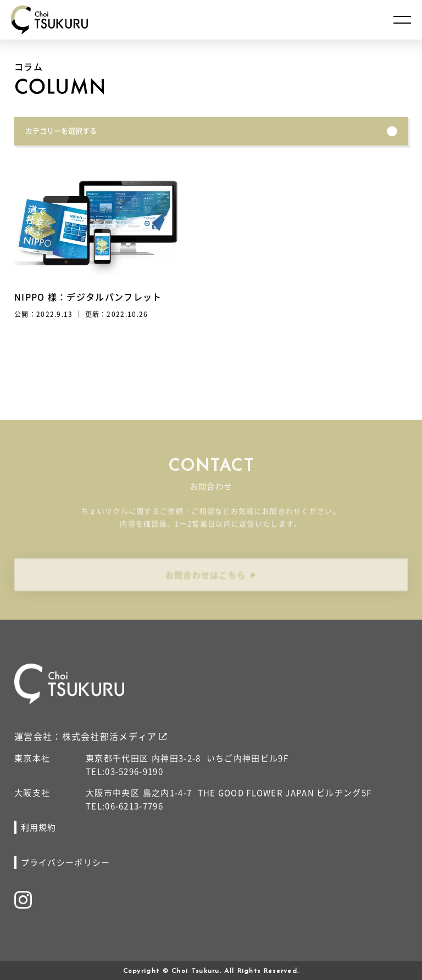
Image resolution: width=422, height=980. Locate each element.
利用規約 (39, 827)
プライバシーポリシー (66, 862)
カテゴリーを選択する (211, 130)
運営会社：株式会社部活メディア (86, 736)
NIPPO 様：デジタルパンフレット (88, 297)
